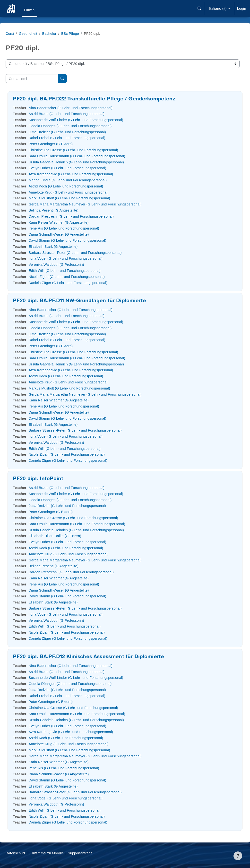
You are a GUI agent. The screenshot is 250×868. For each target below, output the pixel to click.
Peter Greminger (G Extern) (64, 144)
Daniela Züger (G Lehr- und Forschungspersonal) (81, 283)
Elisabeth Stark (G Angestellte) (66, 246)
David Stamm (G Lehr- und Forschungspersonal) (81, 240)
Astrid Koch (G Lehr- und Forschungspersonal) (79, 186)
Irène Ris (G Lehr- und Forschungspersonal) (77, 228)
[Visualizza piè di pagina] (238, 856)
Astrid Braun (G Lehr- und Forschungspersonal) (80, 114)
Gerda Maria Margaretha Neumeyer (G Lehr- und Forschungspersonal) (99, 204)
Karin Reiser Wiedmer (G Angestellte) (72, 222)
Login (242, 8)
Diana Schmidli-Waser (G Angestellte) (72, 234)
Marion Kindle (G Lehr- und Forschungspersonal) (81, 180)
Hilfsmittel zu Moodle (60, 853)
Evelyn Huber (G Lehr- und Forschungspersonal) (81, 168)
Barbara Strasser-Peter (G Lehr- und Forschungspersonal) (89, 252)
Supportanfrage (94, 853)
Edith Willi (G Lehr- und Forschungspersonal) (78, 270)
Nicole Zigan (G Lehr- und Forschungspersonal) (80, 277)
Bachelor (62, 33)
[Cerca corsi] (43, 79)
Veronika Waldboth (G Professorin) (69, 264)
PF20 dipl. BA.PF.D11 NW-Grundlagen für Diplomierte (91, 301)
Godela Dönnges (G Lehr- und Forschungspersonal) (84, 126)
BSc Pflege (83, 33)
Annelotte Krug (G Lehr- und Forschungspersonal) (82, 192)
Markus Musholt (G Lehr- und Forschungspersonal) (83, 198)
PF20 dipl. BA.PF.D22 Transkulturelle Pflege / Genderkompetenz (106, 99)
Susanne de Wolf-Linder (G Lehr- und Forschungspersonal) (90, 120)
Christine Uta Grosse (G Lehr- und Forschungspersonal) (87, 150)
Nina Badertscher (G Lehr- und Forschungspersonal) (84, 108)
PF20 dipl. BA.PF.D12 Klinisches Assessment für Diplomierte (100, 657)
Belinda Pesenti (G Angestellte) (66, 210)
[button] (199, 9)
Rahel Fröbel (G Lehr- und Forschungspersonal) (80, 138)
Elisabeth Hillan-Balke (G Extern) (68, 536)
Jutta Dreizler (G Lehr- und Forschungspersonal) (81, 132)
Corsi (22, 33)
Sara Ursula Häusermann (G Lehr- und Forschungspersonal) (91, 156)
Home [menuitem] (29, 10)
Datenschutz (28, 853)
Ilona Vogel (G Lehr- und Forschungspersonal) (79, 258)
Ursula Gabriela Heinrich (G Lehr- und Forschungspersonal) (90, 162)
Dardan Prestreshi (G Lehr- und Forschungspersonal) (85, 216)
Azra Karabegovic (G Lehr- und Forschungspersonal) (84, 174)
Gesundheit (40, 33)
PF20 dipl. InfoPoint (50, 479)
